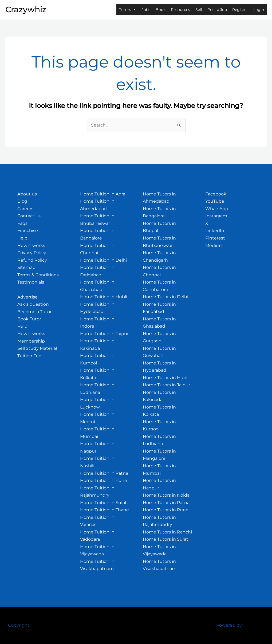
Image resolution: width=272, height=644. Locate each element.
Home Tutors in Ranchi (167, 532)
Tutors (128, 10)
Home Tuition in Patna (104, 473)
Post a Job (217, 10)
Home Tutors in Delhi (165, 297)
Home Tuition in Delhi (103, 260)
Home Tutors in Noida (166, 495)
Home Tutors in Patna (166, 503)
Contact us (29, 216)
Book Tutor (29, 319)
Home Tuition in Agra (103, 194)
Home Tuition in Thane (105, 510)
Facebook (216, 194)
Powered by (229, 625)
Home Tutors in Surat (165, 539)
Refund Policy (32, 260)
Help (22, 238)
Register (240, 10)
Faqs (22, 223)
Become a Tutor (34, 312)
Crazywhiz (26, 9)
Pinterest (215, 238)
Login (259, 10)
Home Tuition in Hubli (104, 297)
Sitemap (26, 267)
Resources (180, 10)
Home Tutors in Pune (166, 510)
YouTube (215, 201)
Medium (214, 246)
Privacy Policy (32, 253)
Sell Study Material (37, 348)
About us (27, 194)
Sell (199, 10)
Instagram (216, 216)
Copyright (19, 625)
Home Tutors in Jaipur (166, 385)
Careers (25, 209)
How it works (31, 246)
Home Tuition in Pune (104, 480)
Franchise (28, 231)
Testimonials (31, 282)
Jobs (146, 10)
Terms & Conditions (38, 275)
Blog (22, 201)
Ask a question (33, 304)
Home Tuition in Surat (103, 503)
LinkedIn (215, 231)
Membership (31, 341)
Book (161, 10)
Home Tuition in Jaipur (104, 334)
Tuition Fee (29, 356)
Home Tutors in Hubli (166, 378)
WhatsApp (217, 209)
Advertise (27, 297)
